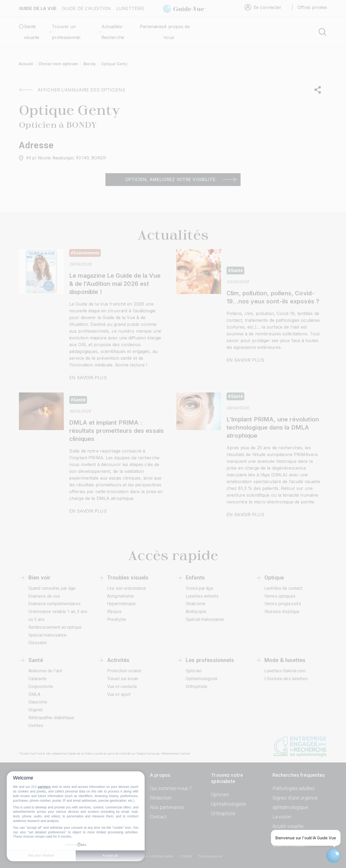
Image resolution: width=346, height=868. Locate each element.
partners (44, 787)
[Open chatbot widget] (334, 856)
